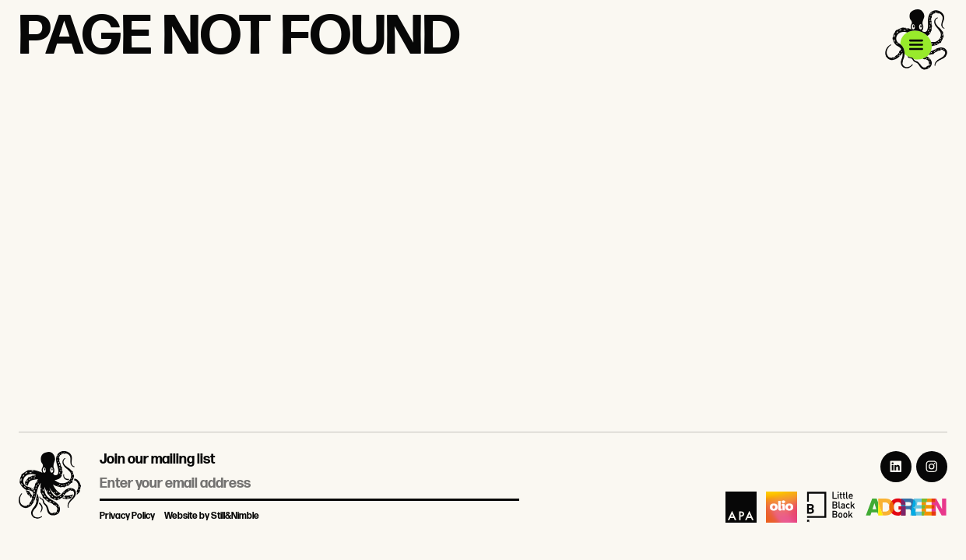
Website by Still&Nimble (212, 516)
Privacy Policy (127, 516)
